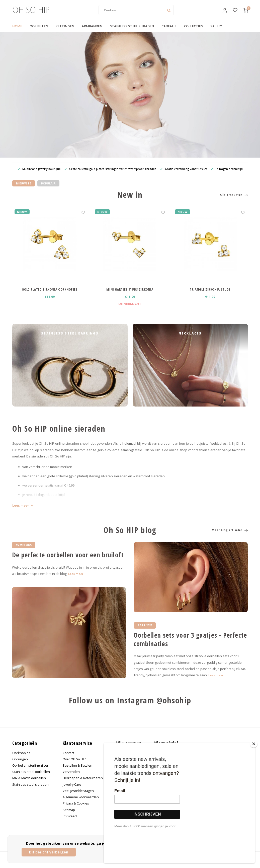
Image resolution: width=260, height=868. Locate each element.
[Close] (254, 773)
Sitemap (69, 815)
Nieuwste (24, 188)
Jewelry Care (72, 789)
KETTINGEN (65, 31)
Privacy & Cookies (76, 808)
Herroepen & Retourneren (83, 783)
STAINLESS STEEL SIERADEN (132, 31)
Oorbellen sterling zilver (30, 771)
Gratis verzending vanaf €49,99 (183, 174)
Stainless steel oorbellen (31, 777)
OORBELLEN (39, 31)
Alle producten (234, 200)
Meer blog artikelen (230, 535)
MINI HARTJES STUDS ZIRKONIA (130, 294)
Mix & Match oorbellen (29, 783)
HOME (17, 31)
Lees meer (23, 510)
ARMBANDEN (92, 31)
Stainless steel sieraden (30, 789)
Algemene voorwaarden (81, 802)
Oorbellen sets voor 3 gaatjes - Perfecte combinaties (190, 645)
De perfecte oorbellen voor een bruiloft (68, 560)
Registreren (124, 758)
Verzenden (71, 777)
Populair (48, 188)
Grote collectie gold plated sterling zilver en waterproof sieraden (110, 174)
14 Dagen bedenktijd (227, 174)
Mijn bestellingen (128, 764)
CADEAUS (169, 31)
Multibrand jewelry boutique (39, 174)
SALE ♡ (216, 31)
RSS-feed (70, 821)
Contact (68, 758)
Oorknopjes (21, 758)
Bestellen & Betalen (77, 771)
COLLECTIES (193, 31)
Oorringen (20, 764)
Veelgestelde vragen (78, 796)
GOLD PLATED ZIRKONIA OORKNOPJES (50, 294)
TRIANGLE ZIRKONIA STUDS (210, 294)
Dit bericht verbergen (49, 852)
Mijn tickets (124, 771)
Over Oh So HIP (74, 764)
